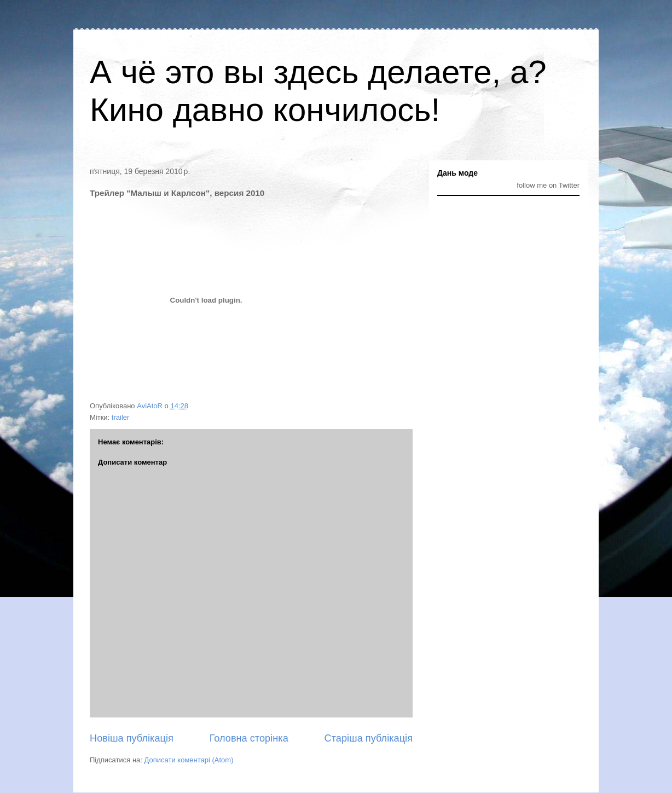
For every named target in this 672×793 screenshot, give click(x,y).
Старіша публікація (369, 738)
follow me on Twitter (548, 185)
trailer (121, 417)
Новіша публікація (132, 738)
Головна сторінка (249, 738)
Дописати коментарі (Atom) (189, 760)
